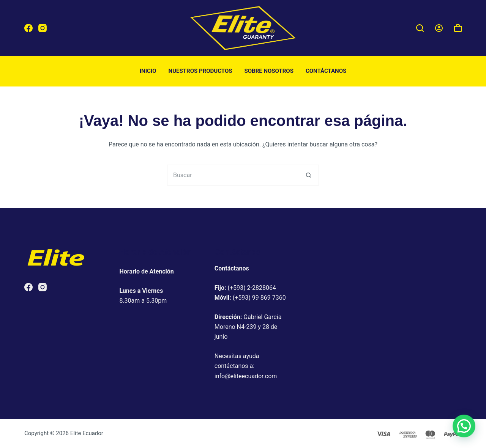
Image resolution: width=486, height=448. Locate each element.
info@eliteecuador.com (246, 376)
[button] (464, 426)
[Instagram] (43, 28)
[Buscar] (420, 28)
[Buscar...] (233, 175)
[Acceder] (439, 28)
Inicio (148, 71)
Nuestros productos (200, 71)
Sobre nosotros (269, 71)
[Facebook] (28, 28)
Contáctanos (326, 71)
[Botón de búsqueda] (308, 175)
